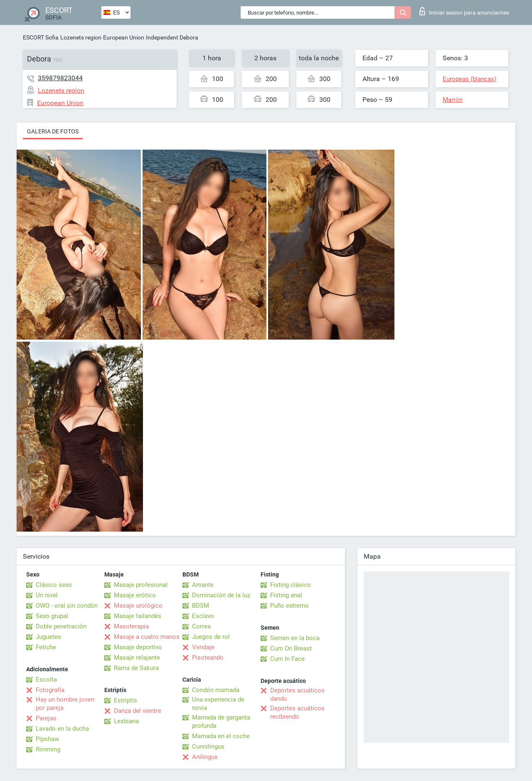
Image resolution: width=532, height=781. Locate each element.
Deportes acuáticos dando (297, 695)
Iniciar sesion (464, 11)
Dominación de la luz (221, 595)
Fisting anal (286, 595)
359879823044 (60, 78)
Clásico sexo (54, 585)
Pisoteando (208, 658)
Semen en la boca (295, 638)
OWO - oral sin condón (67, 606)
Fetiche (46, 647)
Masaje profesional (141, 585)
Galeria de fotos (53, 131)
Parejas (46, 718)
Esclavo (203, 616)
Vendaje (203, 647)
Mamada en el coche (221, 736)
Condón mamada (216, 690)
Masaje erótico (135, 595)
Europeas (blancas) (469, 79)
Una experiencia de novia (218, 704)
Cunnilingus (208, 747)
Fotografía (50, 690)
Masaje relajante (137, 658)
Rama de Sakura (136, 668)
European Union (124, 37)
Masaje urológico (138, 606)
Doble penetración (61, 626)
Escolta (46, 680)
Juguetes (48, 637)
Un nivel (47, 595)
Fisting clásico (291, 585)
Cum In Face (287, 659)
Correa (201, 626)
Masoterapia (131, 626)
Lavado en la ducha (62, 729)
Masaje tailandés (138, 616)
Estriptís (126, 700)
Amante (203, 585)
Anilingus (205, 757)
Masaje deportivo (138, 647)
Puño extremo (289, 606)
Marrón (453, 100)
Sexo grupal (52, 616)
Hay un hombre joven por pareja (65, 704)
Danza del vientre (138, 711)
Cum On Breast (291, 648)
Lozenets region (81, 37)
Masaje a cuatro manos (147, 637)
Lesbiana (126, 721)
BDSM (201, 606)
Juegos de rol (211, 637)
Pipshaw (47, 739)
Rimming (48, 749)
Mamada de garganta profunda (221, 722)
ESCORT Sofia (41, 37)
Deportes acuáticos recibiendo (297, 712)
